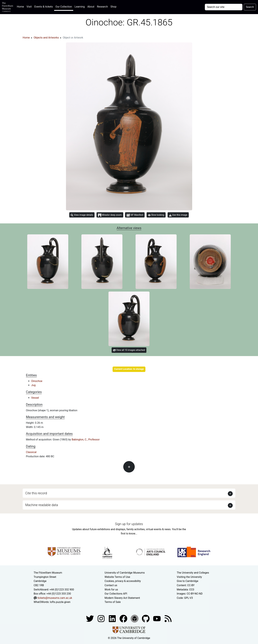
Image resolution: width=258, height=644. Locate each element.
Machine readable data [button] (42, 505)
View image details (82, 215)
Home (21, 6)
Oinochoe (37, 381)
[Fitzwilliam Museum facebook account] (113, 618)
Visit (29, 7)
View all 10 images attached (129, 350)
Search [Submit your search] (250, 7)
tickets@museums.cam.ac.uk (55, 598)
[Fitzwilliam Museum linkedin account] (124, 618)
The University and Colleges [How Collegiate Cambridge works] (193, 573)
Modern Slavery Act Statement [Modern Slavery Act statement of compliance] (122, 598)
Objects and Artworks (46, 38)
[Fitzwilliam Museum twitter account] (90, 618)
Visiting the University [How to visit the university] (189, 577)
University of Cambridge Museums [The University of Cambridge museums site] (125, 573)
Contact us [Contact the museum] (111, 585)
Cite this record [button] (36, 493)
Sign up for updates (129, 524)
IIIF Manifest (135, 215)
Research (102, 7)
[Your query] (224, 7)
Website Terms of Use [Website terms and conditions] (117, 577)
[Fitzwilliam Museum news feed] (168, 618)
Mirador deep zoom (110, 215)
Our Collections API (116, 594)
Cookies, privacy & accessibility (123, 581)
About (91, 7)
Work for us (111, 590)
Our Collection (64, 7)
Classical (31, 452)
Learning (80, 7)
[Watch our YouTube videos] (157, 618)
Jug (33, 385)
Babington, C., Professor (86, 440)
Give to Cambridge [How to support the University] (188, 581)
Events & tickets (44, 7)
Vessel (35, 398)
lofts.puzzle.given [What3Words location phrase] (60, 602)
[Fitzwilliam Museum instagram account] (101, 618)
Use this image (178, 215)
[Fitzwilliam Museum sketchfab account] (135, 618)
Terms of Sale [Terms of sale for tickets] (113, 602)
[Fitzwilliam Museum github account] (146, 618)
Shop (113, 7)
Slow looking (156, 215)
